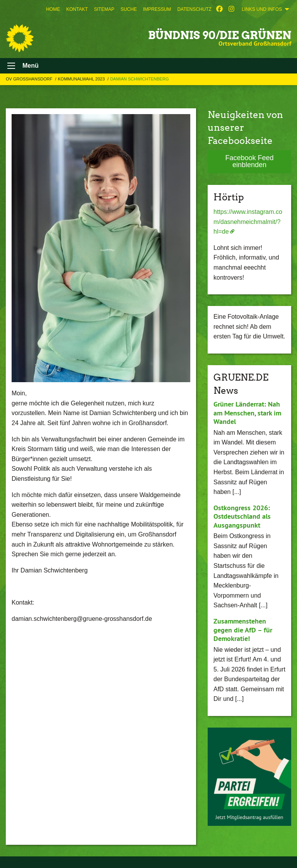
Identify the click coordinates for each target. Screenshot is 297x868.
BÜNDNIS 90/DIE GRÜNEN (220, 35)
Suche (129, 9)
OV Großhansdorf (30, 79)
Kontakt (77, 9)
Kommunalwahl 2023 (82, 79)
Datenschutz (194, 9)
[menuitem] (53, 9)
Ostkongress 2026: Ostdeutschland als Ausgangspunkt (242, 516)
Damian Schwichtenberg (140, 79)
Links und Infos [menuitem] (262, 9)
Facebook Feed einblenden (249, 161)
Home (53, 9)
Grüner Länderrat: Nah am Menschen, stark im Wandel (247, 413)
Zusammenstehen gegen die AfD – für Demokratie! (243, 630)
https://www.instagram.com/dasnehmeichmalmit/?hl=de (248, 222)
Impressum (157, 9)
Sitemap (104, 9)
